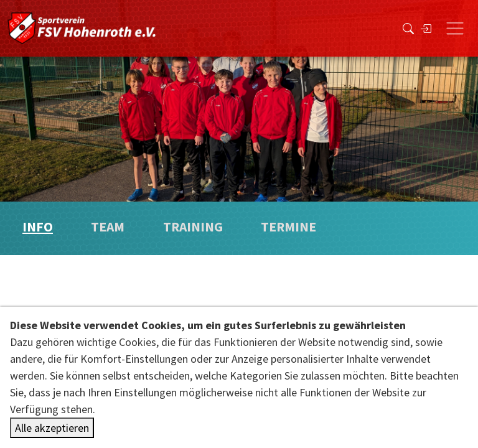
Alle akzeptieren (52, 428)
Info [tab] (38, 227)
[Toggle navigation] (455, 29)
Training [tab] (193, 227)
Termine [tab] (288, 227)
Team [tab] (108, 227)
